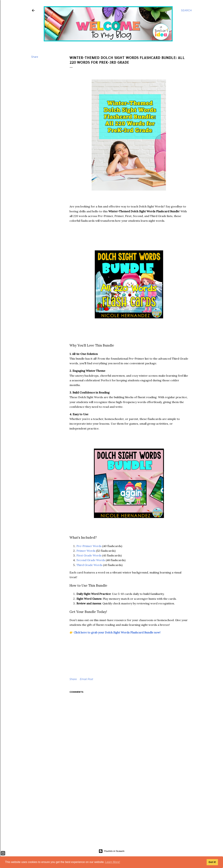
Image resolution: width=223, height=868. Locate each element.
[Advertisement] (129, 807)
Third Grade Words (89, 565)
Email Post (86, 679)
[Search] (186, 10)
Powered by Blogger (111, 851)
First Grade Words (89, 555)
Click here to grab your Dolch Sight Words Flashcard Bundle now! (117, 632)
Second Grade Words (91, 560)
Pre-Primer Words (89, 546)
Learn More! (113, 862)
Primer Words (86, 551)
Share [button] (35, 57)
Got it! (212, 862)
